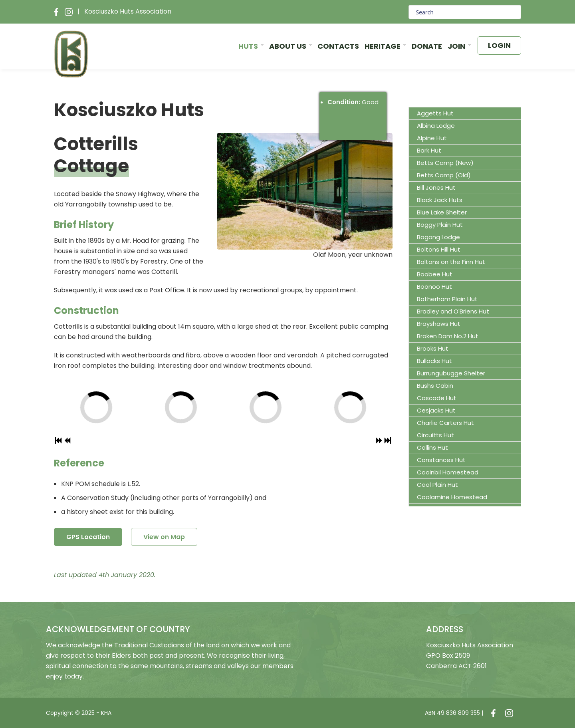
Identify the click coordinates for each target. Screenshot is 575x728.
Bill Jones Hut (436, 187)
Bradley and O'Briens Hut (453, 311)
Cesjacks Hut (436, 410)
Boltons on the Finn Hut (451, 262)
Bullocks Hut (434, 361)
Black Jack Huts (440, 200)
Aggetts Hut (435, 113)
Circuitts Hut (435, 435)
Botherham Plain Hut (447, 299)
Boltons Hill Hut (439, 249)
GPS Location (88, 537)
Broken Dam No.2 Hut (448, 336)
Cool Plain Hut (437, 485)
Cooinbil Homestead (448, 472)
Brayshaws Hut (439, 324)
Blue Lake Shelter (442, 212)
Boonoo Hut (434, 287)
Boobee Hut (435, 274)
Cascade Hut (437, 398)
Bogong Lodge (438, 237)
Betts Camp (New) (445, 163)
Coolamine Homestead (452, 497)
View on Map (164, 537)
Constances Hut (441, 460)
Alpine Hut (432, 138)
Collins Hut (432, 447)
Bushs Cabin (435, 386)
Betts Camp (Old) (444, 175)
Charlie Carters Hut (445, 423)
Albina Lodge (436, 126)
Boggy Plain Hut (440, 225)
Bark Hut (429, 150)
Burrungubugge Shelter (451, 373)
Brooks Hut (433, 348)
